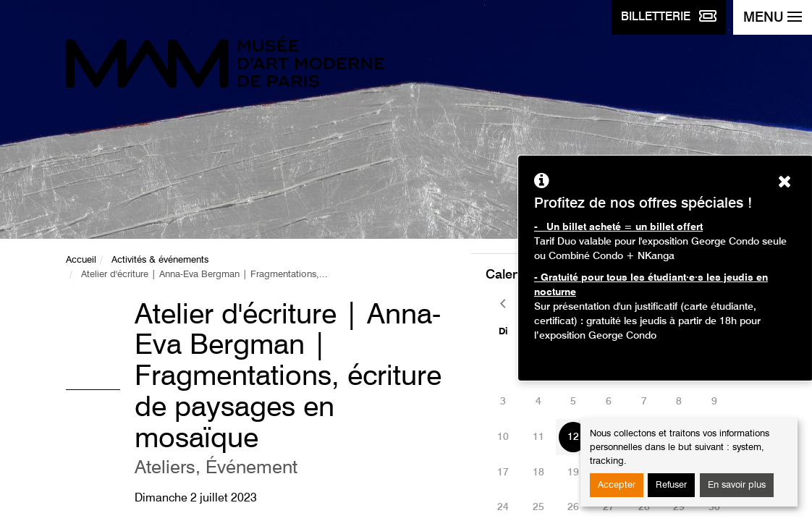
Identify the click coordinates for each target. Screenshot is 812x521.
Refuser (671, 485)
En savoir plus (737, 485)
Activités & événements (160, 260)
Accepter (617, 485)
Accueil (81, 260)
